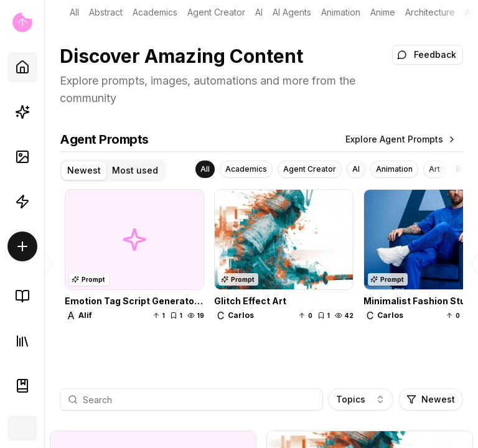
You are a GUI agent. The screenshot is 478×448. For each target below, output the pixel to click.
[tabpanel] (261, 264)
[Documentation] (22, 386)
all (74, 12)
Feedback (427, 54)
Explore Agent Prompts (401, 139)
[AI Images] (22, 157)
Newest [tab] (84, 170)
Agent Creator (216, 12)
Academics (155, 12)
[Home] (22, 67)
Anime (383, 12)
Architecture (430, 12)
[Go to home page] (22, 22)
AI (259, 12)
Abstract (106, 12)
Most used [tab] (135, 170)
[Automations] (22, 202)
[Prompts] (22, 112)
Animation (341, 12)
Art (471, 12)
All (205, 169)
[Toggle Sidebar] (44, 224)
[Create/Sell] (22, 246)
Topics (361, 399)
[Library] (22, 341)
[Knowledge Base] (22, 296)
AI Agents (292, 12)
